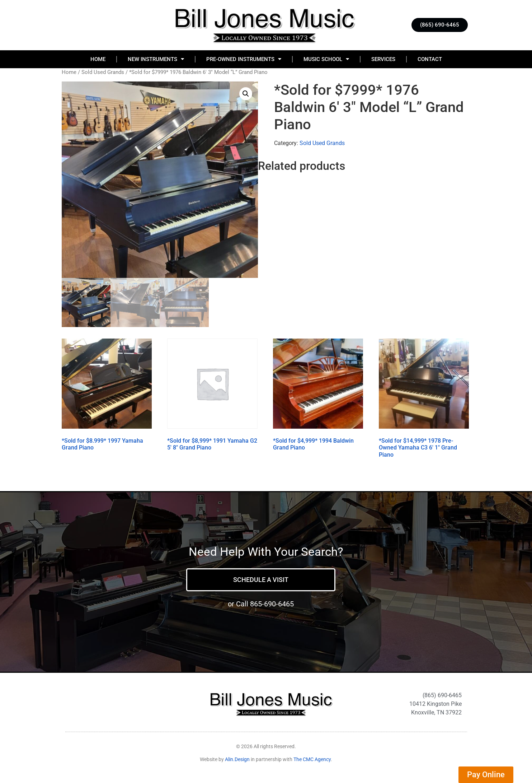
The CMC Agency (312, 760)
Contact (430, 59)
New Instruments (156, 59)
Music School (326, 59)
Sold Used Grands (103, 72)
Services (383, 59)
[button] (246, 94)
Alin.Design (237, 760)
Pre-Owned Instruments (244, 59)
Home (98, 59)
